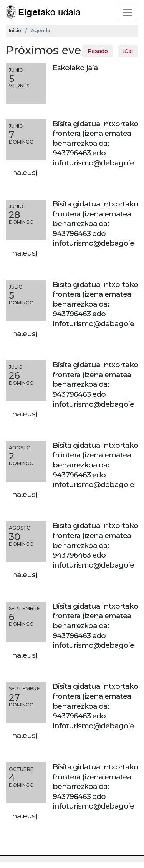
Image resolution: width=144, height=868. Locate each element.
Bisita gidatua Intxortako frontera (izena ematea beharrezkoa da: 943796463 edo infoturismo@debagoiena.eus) (75, 148)
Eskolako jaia (75, 68)
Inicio (15, 31)
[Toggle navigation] (127, 12)
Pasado (98, 51)
